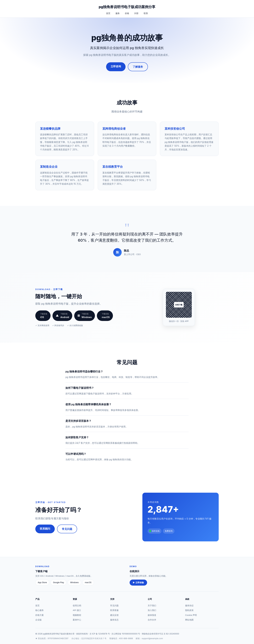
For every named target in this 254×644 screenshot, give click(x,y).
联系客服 (114, 610)
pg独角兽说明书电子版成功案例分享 (127, 7)
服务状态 (114, 620)
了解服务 (138, 67)
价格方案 (40, 615)
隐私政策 (189, 610)
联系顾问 (45, 529)
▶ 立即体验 (138, 582)
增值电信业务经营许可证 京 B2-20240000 (160, 634)
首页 (108, 13)
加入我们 (152, 610)
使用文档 (77, 605)
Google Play (58, 582)
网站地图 (189, 620)
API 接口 (77, 610)
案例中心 (77, 620)
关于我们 (152, 605)
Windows (74, 582)
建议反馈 (114, 615)
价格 (127, 13)
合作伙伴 (152, 620)
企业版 (38, 620)
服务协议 (189, 605)
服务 (118, 13)
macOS (88, 582)
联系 (146, 13)
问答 (136, 13)
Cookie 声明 (191, 615)
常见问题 (67, 529)
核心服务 (40, 610)
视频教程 (77, 615)
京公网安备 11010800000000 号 (126, 634)
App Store (42, 582)
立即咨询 (116, 66)
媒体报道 (152, 615)
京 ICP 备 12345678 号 (100, 634)
